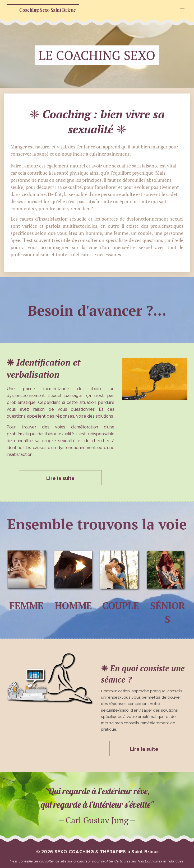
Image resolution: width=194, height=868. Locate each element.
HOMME (73, 606)
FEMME (26, 606)
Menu (182, 10)
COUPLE (121, 606)
